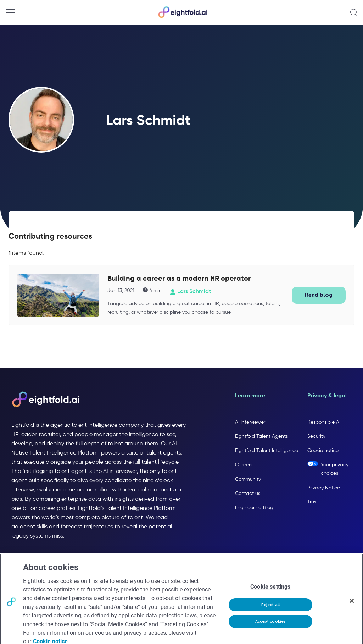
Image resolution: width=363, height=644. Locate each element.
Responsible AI (324, 422)
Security (316, 436)
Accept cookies (271, 625)
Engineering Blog (254, 508)
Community (248, 479)
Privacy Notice (324, 488)
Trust (313, 502)
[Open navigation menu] (10, 13)
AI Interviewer (250, 422)
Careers (244, 465)
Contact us (248, 493)
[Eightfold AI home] (45, 400)
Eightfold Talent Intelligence (267, 450)
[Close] (352, 605)
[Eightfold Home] (183, 16)
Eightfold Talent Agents (261, 436)
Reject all (270, 609)
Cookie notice (323, 450)
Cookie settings (270, 591)
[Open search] (354, 12)
